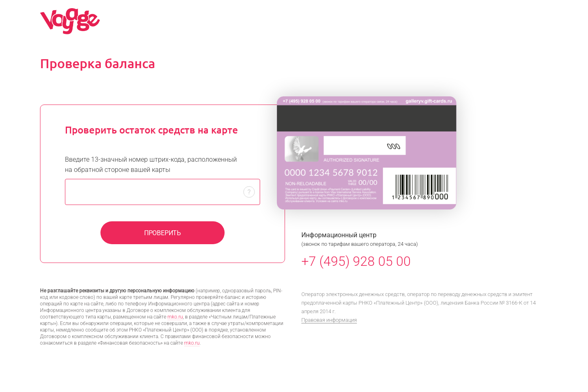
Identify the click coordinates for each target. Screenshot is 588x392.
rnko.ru (175, 317)
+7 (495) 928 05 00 (356, 261)
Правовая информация (329, 320)
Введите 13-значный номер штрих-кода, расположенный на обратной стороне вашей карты (151, 165)
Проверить (163, 233)
